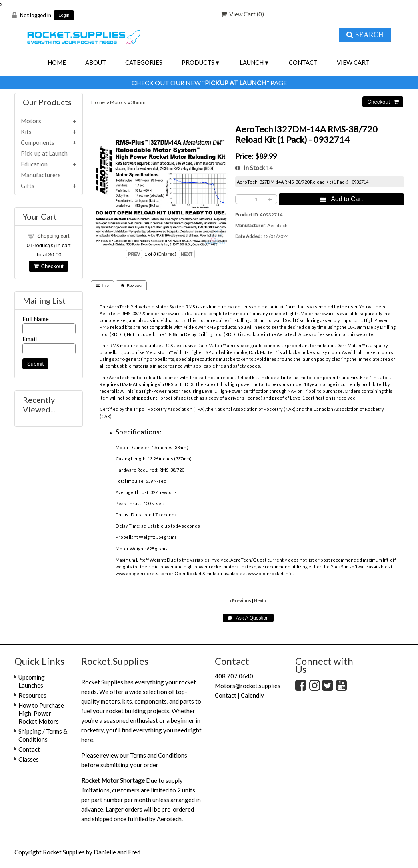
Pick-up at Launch (44, 153)
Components (38, 142)
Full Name (36, 319)
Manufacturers (41, 175)
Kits (26, 132)
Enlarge (167, 254)
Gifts (28, 186)
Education (34, 164)
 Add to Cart (341, 199)
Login (64, 15)
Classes (29, 759)
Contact (303, 62)
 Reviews (131, 285)
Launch (252, 62)
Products (198, 62)
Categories (144, 62)
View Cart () (243, 14)
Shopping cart (53, 236)
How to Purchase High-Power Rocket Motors (41, 713)
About (96, 62)
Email (30, 339)
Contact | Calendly (239, 695)
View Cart (353, 62)
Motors (118, 102)
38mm (138, 102)
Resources (32, 695)
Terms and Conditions (159, 755)
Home (57, 62)
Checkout (48, 266)
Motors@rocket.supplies (248, 686)
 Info (102, 285)
